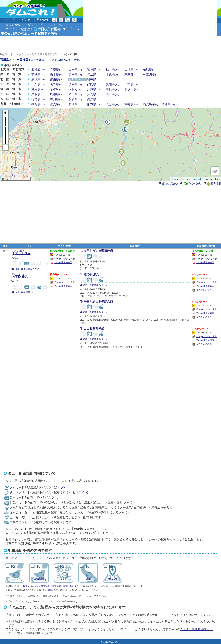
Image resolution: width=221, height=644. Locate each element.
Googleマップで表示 (65, 259)
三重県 (131, 84)
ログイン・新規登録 (19, 29)
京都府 (56, 89)
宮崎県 (131, 104)
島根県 (57, 94)
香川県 (57, 99)
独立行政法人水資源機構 (49, 586)
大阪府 (75, 89)
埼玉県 (94, 74)
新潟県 (38, 79)
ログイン (64, 487)
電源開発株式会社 (72, 586)
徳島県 (38, 99)
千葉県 (112, 74)
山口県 (112, 94)
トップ (10, 20)
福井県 (94, 79)
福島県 (150, 69)
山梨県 (38, 84)
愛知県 (112, 84)
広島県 (94, 94)
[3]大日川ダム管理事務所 (97, 251)
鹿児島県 (151, 104)
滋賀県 (37, 89)
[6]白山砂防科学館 (92, 329)
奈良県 (112, 89)
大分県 (112, 104)
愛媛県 (75, 99)
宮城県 (94, 69)
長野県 (57, 84)
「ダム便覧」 (48, 590)
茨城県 (37, 74)
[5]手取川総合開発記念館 (97, 302)
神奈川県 (151, 74)
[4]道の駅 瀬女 (90, 274)
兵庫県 (94, 89)
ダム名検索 (13, 25)
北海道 (38, 69)
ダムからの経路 (204, 290)
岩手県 (75, 69)
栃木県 (57, 74)
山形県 (131, 69)
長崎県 (75, 104)
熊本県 (94, 104)
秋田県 (112, 69)
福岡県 (38, 104)
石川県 (74, 54)
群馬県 (75, 74)
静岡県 (94, 84)
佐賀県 (56, 104)
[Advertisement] (117, 26)
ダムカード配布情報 (35, 20)
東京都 (130, 74)
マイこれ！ (57, 25)
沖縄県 (168, 104)
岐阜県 (75, 84)
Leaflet (175, 179)
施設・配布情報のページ (27, 269)
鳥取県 (37, 94)
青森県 (57, 69)
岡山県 (75, 94)
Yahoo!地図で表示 (63, 263)
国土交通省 (29, 586)
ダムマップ (35, 25)
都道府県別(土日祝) (56, 54)
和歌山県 (132, 89)
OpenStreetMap (194, 179)
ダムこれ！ (10, 54)
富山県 (57, 79)
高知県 (94, 99)
